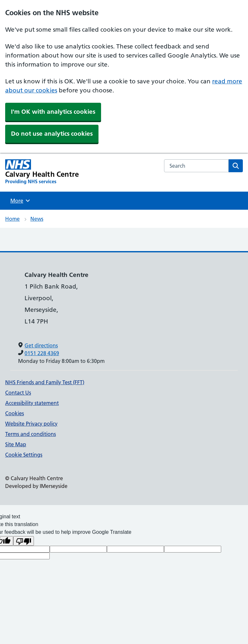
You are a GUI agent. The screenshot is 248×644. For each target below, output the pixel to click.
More (21, 201)
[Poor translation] (24, 541)
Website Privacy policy (31, 424)
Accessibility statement (32, 403)
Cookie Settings (24, 455)
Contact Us (18, 393)
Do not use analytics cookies (52, 134)
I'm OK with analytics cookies (53, 112)
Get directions (41, 345)
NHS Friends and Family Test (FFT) (45, 382)
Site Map (16, 444)
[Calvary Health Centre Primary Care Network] (42, 172)
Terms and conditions (31, 434)
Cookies (15, 413)
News (37, 219)
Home (12, 219)
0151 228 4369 (42, 353)
